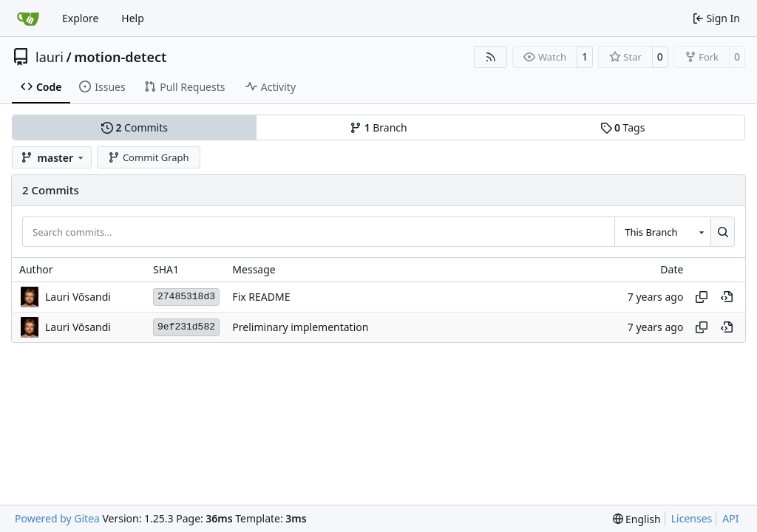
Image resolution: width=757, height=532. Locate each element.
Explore (80, 18)
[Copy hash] (702, 297)
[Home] (28, 18)
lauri (50, 57)
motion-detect (120, 57)
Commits (135, 127)
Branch (378, 127)
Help (133, 18)
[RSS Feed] (491, 57)
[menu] (637, 519)
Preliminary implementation (300, 327)
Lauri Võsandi (78, 297)
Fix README (261, 297)
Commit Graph (148, 157)
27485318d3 (186, 297)
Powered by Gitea (57, 518)
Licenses (692, 518)
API (730, 518)
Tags (623, 127)
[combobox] (662, 231)
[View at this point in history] (727, 297)
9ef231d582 (186, 327)
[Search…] (723, 231)
